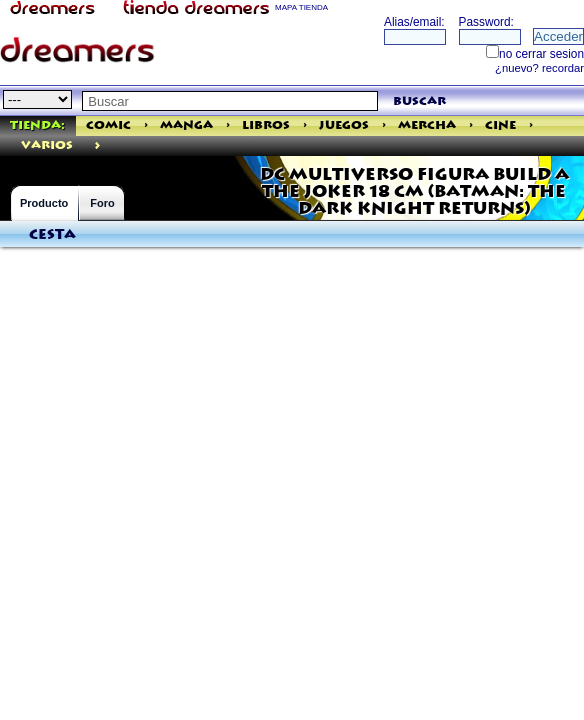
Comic (108, 125)
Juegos (344, 125)
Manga (186, 125)
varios (47, 145)
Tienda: (37, 125)
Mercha (427, 125)
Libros (266, 125)
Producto (44, 203)
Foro (102, 203)
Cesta (52, 235)
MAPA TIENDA (301, 7)
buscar (419, 101)
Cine (500, 125)
